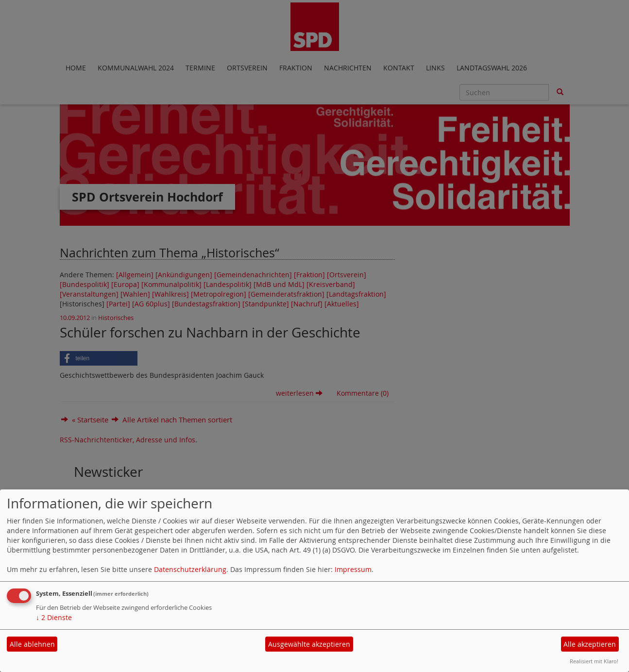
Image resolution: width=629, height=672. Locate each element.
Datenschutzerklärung (190, 569)
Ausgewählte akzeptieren (309, 644)
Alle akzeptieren (590, 644)
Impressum (353, 569)
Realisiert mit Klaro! (594, 661)
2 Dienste (54, 617)
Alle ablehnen (32, 644)
